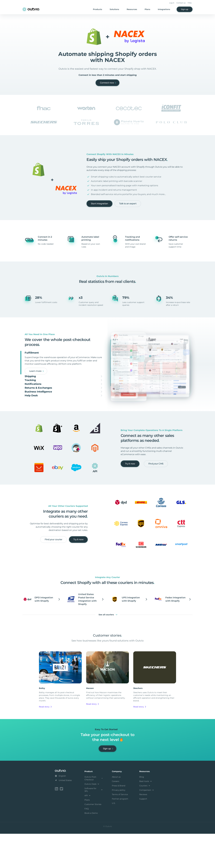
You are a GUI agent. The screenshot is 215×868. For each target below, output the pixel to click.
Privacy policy (119, 825)
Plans (147, 9)
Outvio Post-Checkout (94, 813)
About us (116, 812)
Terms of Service (120, 829)
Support (143, 834)
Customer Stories (93, 839)
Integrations (164, 9)
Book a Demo (91, 848)
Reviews (143, 829)
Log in (172, 3)
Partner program (120, 834)
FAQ (190, 3)
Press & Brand (119, 820)
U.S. (114, 838)
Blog (142, 812)
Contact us (181, 3)
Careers (116, 816)
